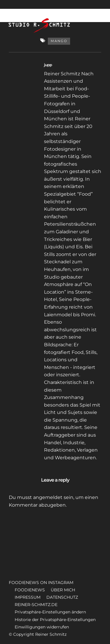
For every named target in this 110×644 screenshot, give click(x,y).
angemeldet (48, 497)
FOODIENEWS (30, 590)
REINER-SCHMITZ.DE (36, 605)
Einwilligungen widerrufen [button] (42, 627)
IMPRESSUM (28, 597)
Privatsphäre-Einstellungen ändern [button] (50, 612)
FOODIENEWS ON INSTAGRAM (41, 583)
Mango (59, 41)
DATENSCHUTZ (62, 597)
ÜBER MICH (63, 590)
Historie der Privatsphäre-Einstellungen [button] (55, 620)
